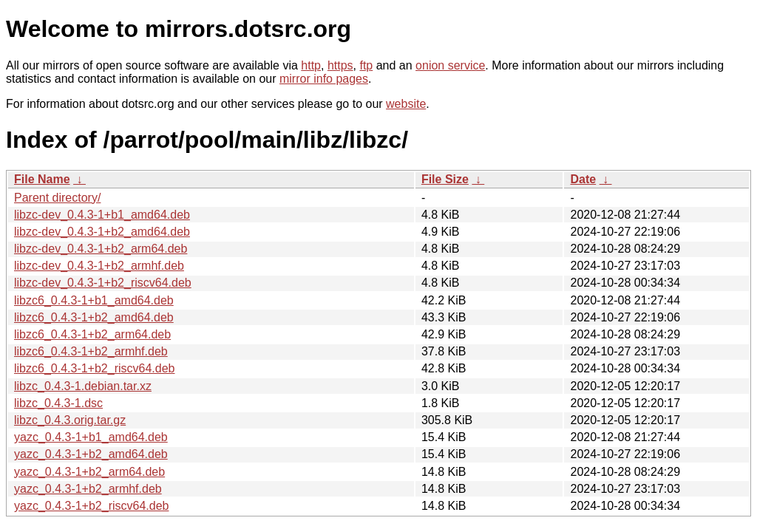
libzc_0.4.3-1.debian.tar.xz (83, 386)
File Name (42, 179)
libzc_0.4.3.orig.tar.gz (70, 420)
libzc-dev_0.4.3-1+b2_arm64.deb (101, 249)
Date (583, 179)
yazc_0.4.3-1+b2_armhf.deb (88, 489)
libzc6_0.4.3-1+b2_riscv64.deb (94, 368)
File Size (445, 179)
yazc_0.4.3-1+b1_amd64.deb (91, 437)
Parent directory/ (57, 198)
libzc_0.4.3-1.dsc (58, 403)
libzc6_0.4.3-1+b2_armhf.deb (91, 351)
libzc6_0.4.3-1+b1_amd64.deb (94, 300)
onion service (450, 65)
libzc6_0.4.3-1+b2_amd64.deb (94, 317)
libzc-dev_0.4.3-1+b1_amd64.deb (102, 215)
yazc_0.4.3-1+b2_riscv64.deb (91, 506)
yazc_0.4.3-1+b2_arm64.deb (89, 472)
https (340, 65)
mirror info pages (324, 79)
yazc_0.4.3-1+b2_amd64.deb (91, 454)
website (406, 104)
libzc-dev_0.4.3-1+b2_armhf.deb (99, 266)
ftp (366, 65)
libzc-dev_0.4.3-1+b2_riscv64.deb (103, 283)
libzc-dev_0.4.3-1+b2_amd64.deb (102, 232)
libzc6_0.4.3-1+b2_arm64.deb (92, 334)
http (311, 65)
